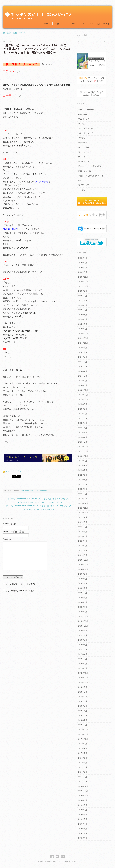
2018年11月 (83, 678)
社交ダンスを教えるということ (91, 176)
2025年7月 (83, 300)
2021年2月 (83, 550)
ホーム (47, 24)
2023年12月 (83, 390)
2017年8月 (83, 749)
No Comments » (42, 491)
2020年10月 (83, 569)
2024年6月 (83, 362)
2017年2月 (83, 777)
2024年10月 (83, 343)
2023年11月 (83, 395)
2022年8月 (83, 466)
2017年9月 (83, 744)
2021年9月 (83, 517)
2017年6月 (83, 758)
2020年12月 (83, 560)
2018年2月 (83, 720)
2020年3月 (83, 602)
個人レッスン (84, 157)
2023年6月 (83, 418)
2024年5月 (83, 366)
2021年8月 (83, 522)
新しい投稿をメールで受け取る (20, 591)
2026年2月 (83, 268)
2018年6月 (83, 701)
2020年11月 (83, 565)
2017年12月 (83, 730)
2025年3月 (83, 319)
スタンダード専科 (86, 128)
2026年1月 (83, 272)
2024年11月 (83, 338)
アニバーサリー (85, 119)
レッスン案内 (84, 147)
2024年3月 (83, 376)
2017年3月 (83, 772)
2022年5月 (83, 480)
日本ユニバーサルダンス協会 (90, 166)
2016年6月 (83, 815)
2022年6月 (83, 475)
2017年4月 (83, 767)
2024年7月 (83, 357)
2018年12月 (83, 673)
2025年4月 (83, 315)
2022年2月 (83, 494)
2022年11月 (83, 451)
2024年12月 (83, 334)
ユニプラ (82, 138)
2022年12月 (83, 447)
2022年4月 (83, 484)
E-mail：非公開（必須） (14, 531)
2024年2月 (83, 381)
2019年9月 (83, 631)
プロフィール (70, 24)
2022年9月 (83, 461)
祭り (80, 180)
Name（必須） (10, 524)
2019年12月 (83, 616)
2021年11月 (83, 508)
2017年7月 (83, 753)
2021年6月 (83, 532)
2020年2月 (83, 607)
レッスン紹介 (87, 24)
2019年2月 (83, 664)
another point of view (14, 33)
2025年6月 (83, 305)
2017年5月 (83, 763)
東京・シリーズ (85, 171)
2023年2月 (83, 437)
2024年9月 (83, 348)
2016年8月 (83, 805)
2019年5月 (83, 649)
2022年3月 (83, 489)
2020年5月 (83, 593)
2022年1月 (83, 499)
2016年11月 (83, 791)
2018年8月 (83, 692)
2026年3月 (83, 263)
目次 (57, 24)
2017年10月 (83, 739)
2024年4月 (83, 371)
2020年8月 (83, 579)
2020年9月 (83, 574)
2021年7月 (83, 527)
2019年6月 (83, 645)
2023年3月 (83, 433)
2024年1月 (83, 385)
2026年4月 (83, 258)
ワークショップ (85, 152)
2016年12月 (83, 786)
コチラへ (9, 71)
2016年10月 (83, 796)
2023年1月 (83, 442)
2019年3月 (83, 659)
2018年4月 (83, 711)
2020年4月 (83, 598)
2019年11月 (83, 621)
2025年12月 (83, 277)
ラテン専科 (83, 143)
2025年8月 (83, 296)
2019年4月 (83, 654)
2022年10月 (83, 456)
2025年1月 (83, 329)
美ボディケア (84, 185)
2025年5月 (83, 310)
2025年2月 (83, 324)
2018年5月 (83, 706)
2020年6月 (83, 588)
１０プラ (82, 190)
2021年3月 (83, 546)
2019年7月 (83, 640)
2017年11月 (83, 734)
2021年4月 (83, 541)
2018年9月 (83, 687)
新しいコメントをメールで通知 (20, 584)
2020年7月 (83, 583)
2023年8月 (83, 409)
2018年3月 (83, 715)
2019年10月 (83, 626)
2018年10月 (83, 683)
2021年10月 (83, 513)
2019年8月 (83, 635)
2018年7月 (83, 697)
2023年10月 (83, 400)
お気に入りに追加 (13, 471)
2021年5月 (83, 536)
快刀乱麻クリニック (86, 162)
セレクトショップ (86, 133)
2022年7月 (83, 470)
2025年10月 (83, 286)
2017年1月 (83, 781)
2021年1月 (83, 555)
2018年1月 (83, 725)
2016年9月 (83, 800)
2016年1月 (83, 838)
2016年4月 (83, 824)
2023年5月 (83, 423)
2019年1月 (83, 668)
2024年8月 (83, 352)
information (83, 114)
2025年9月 (83, 291)
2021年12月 (83, 503)
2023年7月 (83, 414)
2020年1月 (83, 612)
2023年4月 (83, 428)
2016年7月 (83, 810)
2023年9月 (83, 404)
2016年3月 (83, 829)
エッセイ (82, 124)
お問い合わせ (103, 24)
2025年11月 (83, 282)
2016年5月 (83, 819)
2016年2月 (83, 833)
